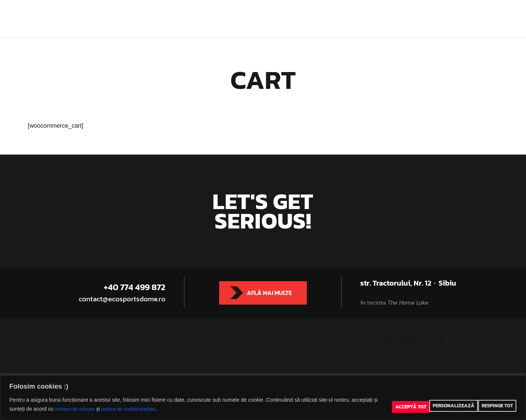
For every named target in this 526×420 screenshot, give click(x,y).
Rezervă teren (395, 12)
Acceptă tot (500, 405)
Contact (273, 25)
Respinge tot (465, 405)
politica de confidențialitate (121, 409)
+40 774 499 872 (135, 287)
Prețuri (356, 12)
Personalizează (424, 405)
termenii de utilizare (61, 409)
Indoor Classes (260, 12)
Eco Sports (142, 12)
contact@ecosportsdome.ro (125, 299)
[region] (263, 398)
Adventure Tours (313, 12)
